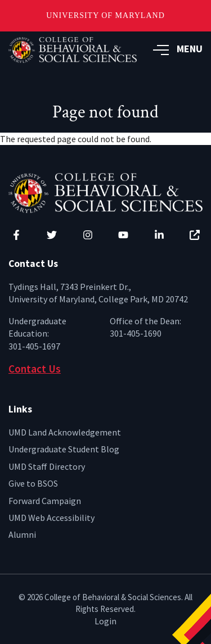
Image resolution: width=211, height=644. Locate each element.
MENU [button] (178, 49)
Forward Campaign (45, 501)
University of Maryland (105, 15)
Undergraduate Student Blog (64, 449)
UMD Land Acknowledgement (65, 432)
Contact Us (35, 369)
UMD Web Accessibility (51, 518)
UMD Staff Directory (47, 466)
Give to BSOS (33, 483)
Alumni (22, 534)
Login (105, 621)
